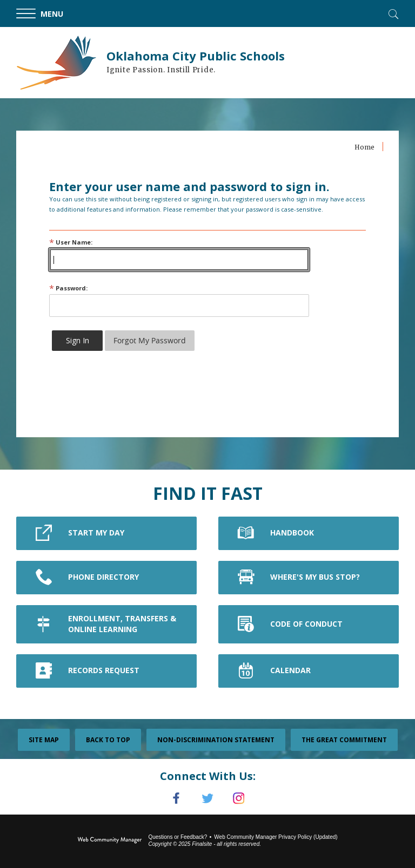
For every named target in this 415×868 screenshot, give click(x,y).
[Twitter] (207, 798)
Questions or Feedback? (178, 837)
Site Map (44, 740)
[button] (49, 13)
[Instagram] (239, 798)
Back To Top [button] (108, 740)
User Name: (71, 242)
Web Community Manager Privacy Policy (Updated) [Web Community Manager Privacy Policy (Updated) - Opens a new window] (276, 837)
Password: (68, 288)
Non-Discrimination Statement (216, 740)
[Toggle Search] (392, 13)
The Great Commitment (344, 740)
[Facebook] (176, 798)
